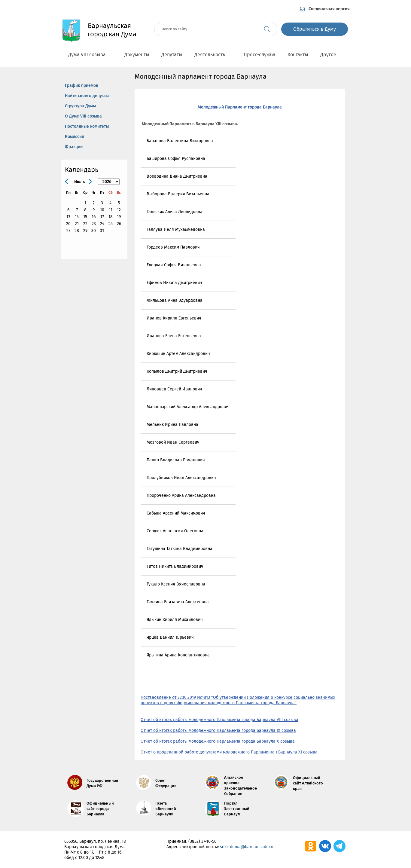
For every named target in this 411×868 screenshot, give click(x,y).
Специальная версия (329, 9)
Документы (137, 55)
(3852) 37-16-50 (202, 841)
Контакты (298, 55)
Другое (332, 55)
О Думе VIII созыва (83, 116)
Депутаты (172, 55)
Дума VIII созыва (90, 55)
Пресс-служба (260, 55)
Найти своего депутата (87, 96)
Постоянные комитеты (87, 126)
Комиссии (75, 137)
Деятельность (213, 55)
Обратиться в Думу (315, 29)
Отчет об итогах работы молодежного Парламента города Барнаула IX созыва (218, 730)
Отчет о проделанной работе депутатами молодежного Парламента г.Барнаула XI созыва (229, 752)
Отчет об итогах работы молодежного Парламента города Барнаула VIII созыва (219, 720)
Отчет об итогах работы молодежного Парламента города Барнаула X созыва (218, 741)
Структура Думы (80, 106)
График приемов (82, 86)
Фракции (74, 147)
